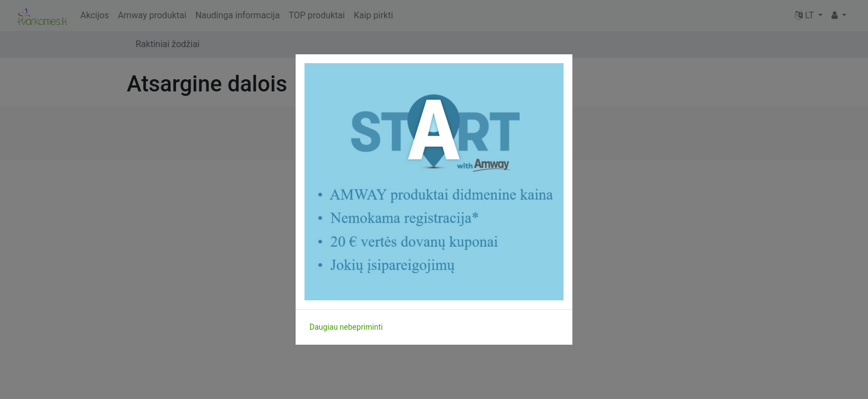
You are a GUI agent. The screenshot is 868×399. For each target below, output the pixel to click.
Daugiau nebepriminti (346, 327)
